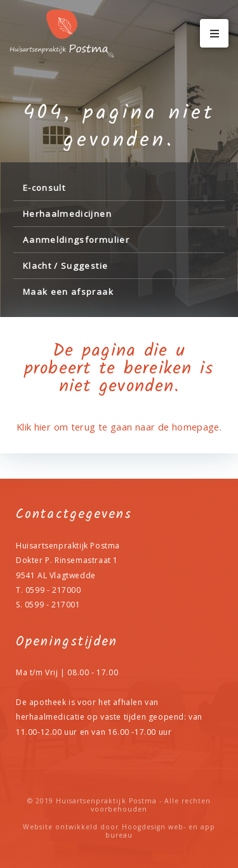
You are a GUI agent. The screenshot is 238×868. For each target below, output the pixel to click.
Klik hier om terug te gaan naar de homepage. (119, 427)
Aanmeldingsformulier (76, 240)
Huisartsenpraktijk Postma (106, 801)
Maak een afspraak (68, 292)
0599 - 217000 (53, 590)
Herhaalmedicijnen (67, 214)
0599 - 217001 (53, 605)
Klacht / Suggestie (65, 266)
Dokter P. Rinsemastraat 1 (67, 560)
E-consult (44, 188)
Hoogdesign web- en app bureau (161, 831)
